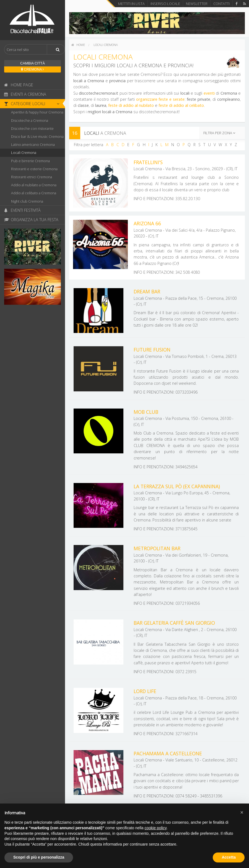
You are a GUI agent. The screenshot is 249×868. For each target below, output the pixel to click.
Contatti (221, 4)
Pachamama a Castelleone (168, 753)
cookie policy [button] (156, 828)
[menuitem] (78, 45)
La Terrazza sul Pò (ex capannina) (177, 486)
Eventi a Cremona (25, 94)
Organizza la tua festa (31, 220)
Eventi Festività (22, 210)
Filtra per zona (219, 133)
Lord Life (145, 691)
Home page (19, 85)
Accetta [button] (229, 857)
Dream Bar (147, 291)
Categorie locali (33, 104)
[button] (242, 812)
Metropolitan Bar (157, 548)
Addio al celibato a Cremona (34, 193)
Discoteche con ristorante (32, 128)
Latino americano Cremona (33, 144)
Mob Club (146, 412)
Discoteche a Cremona (30, 120)
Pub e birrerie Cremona (30, 161)
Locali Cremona (24, 153)
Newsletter (197, 4)
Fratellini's (148, 162)
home (78, 45)
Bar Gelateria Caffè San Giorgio (174, 623)
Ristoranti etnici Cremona (32, 177)
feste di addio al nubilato (131, 105)
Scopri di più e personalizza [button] (39, 857)
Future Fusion (152, 350)
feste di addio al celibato (181, 105)
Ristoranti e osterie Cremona (34, 169)
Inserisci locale (165, 4)
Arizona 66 (147, 223)
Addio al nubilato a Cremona (34, 185)
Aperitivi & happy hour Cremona (37, 112)
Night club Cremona (27, 201)
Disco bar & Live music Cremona (37, 136)
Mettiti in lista (131, 4)
